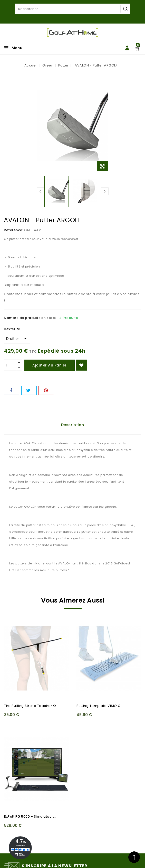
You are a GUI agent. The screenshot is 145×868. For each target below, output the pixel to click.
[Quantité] (10, 365)
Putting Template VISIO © (99, 706)
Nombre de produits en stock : (31, 318)
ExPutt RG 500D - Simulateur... (30, 816)
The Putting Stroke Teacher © (30, 706)
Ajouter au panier (50, 365)
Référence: (13, 230)
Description (73, 425)
